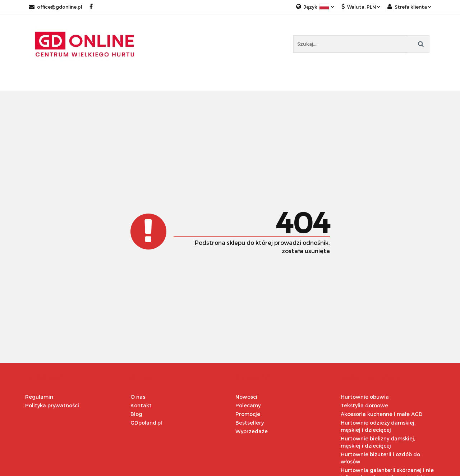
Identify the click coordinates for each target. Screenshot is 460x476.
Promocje (248, 414)
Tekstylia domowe (364, 405)
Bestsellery (250, 423)
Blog (136, 414)
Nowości (246, 397)
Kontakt (141, 405)
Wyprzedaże (252, 431)
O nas (138, 397)
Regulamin (39, 397)
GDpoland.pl (146, 423)
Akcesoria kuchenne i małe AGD (382, 414)
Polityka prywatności (52, 405)
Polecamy (248, 405)
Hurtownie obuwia (365, 397)
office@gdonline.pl (56, 7)
